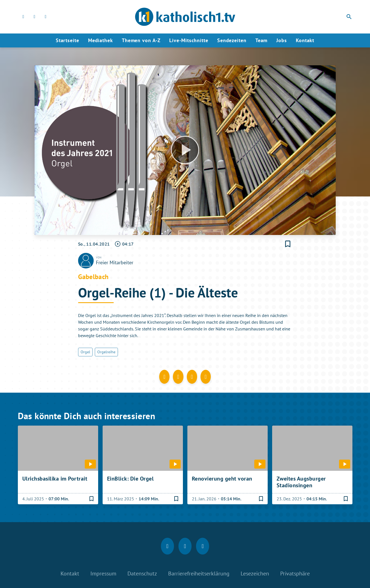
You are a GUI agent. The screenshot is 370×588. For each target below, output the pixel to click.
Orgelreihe (106, 352)
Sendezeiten (232, 40)
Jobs (282, 40)
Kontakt (305, 40)
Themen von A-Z (141, 40)
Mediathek (101, 40)
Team (262, 40)
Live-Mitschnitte (189, 40)
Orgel (85, 352)
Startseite (67, 40)
